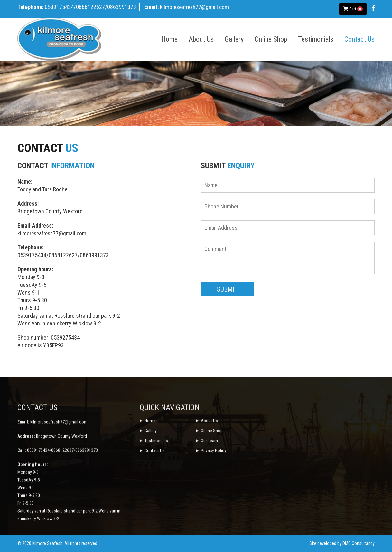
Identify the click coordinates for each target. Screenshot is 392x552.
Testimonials (316, 39)
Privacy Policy (214, 506)
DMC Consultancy (359, 543)
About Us (201, 39)
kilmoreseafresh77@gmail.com (196, 7)
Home (169, 39)
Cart (353, 9)
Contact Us (359, 39)
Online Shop (271, 39)
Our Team (209, 496)
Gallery (234, 39)
